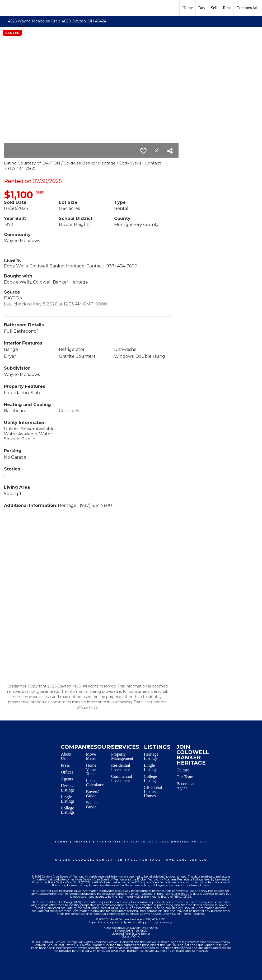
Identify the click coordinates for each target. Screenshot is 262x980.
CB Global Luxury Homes (153, 792)
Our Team (185, 777)
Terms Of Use (69, 973)
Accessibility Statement (126, 842)
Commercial (247, 8)
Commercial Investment (122, 778)
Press (65, 765)
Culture (183, 770)
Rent (227, 8)
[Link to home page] (7, 8)
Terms (62, 842)
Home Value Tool (91, 769)
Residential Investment (121, 767)
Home (187, 8)
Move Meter (91, 756)
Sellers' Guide (92, 805)
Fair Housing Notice (184, 842)
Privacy (83, 842)
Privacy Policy (99, 973)
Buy (202, 8)
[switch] (143, 151)
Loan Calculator (95, 783)
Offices (67, 772)
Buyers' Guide (92, 794)
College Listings (68, 810)
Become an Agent (186, 786)
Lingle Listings (68, 799)
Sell (214, 8)
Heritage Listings (68, 788)
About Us (66, 756)
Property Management (122, 756)
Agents (67, 779)
